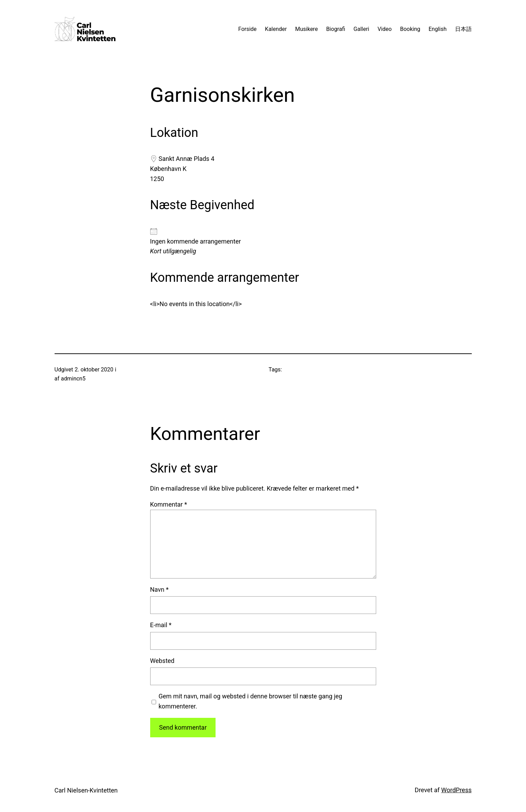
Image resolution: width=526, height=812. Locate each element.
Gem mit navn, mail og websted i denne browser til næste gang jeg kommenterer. (250, 701)
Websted (162, 661)
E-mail (161, 625)
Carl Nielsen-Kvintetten (86, 790)
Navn (159, 589)
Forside (247, 29)
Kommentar (169, 504)
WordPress (456, 790)
